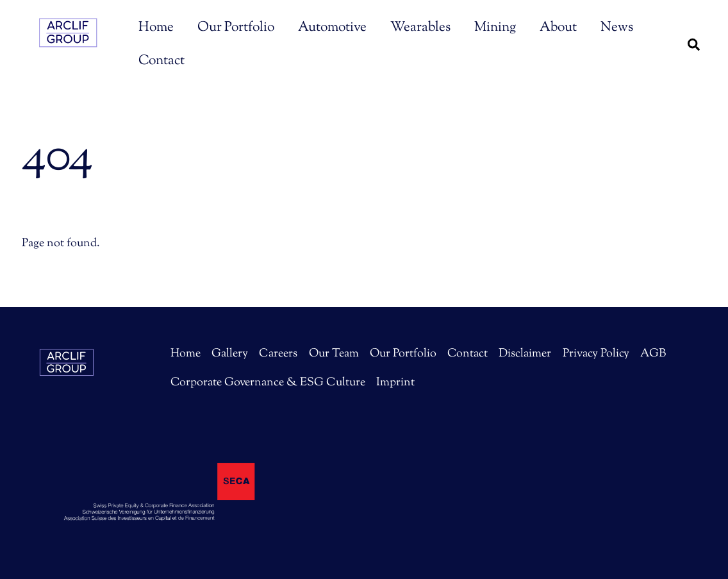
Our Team (334, 354)
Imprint (395, 383)
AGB (653, 354)
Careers (278, 354)
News (617, 28)
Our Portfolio (236, 28)
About (558, 28)
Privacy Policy (596, 354)
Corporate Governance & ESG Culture (268, 383)
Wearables (420, 28)
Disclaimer (525, 354)
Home (156, 28)
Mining (495, 28)
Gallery (230, 354)
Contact (161, 61)
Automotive (332, 28)
